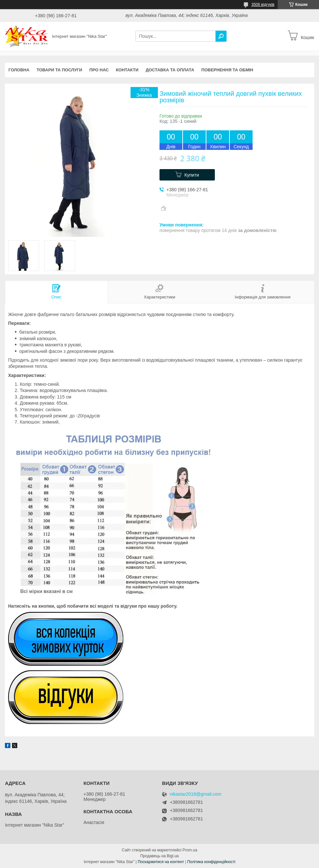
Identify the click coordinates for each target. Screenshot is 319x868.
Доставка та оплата (170, 70)
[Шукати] (221, 36)
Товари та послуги (59, 70)
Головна (19, 70)
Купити (192, 175)
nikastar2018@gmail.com (196, 794)
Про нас (99, 70)
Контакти (127, 70)
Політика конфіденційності (211, 862)
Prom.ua (190, 850)
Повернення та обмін (227, 70)
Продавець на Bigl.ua (159, 856)
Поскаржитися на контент (161, 862)
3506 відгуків (263, 5)
